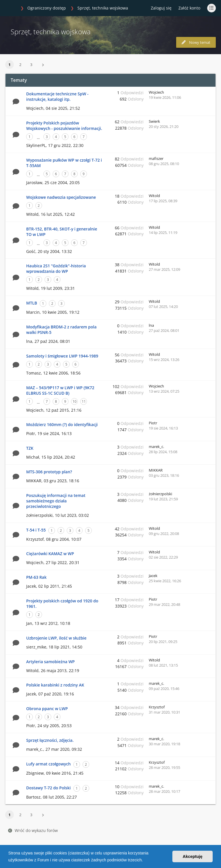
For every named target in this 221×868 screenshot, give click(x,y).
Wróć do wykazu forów (33, 830)
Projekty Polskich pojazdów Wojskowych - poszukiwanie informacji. (64, 126)
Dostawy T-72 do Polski (48, 788)
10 (75, 401)
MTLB (32, 303)
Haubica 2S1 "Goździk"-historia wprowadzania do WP (56, 268)
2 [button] (20, 65)
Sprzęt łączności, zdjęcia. (50, 740)
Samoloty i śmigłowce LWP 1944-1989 (62, 356)
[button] (145, 861)
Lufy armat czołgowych (48, 764)
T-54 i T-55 (36, 530)
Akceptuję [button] (193, 856)
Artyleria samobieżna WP (51, 662)
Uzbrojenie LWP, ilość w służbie (56, 638)
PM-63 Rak (36, 577)
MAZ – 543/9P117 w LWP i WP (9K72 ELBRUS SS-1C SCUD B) (60, 390)
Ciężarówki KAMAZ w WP (50, 554)
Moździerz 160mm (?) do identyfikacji (62, 424)
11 (84, 401)
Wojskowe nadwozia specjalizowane (61, 197)
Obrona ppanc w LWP (47, 709)
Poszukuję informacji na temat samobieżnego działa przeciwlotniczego (56, 501)
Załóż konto (189, 8)
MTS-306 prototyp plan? (49, 472)
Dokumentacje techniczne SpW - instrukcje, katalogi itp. (57, 97)
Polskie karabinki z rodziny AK (55, 685)
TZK (30, 448)
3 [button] (31, 65)
